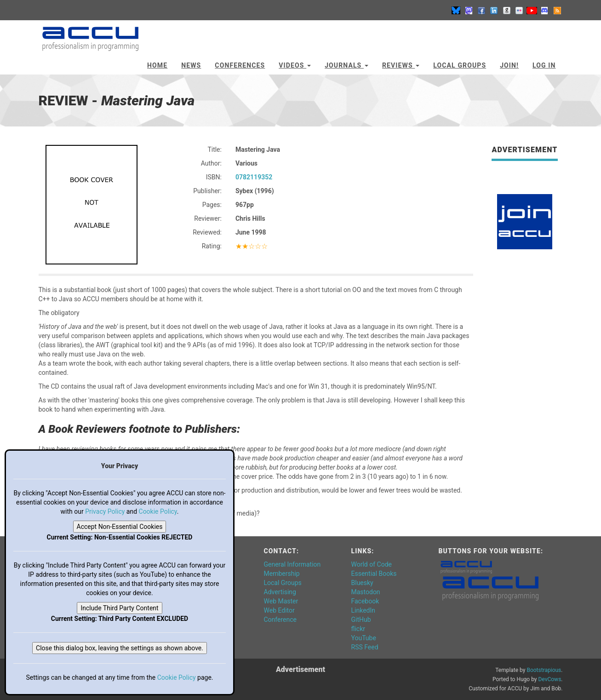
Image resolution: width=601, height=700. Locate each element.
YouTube (364, 638)
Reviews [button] (401, 65)
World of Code (372, 564)
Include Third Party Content (119, 608)
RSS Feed (365, 647)
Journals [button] (346, 65)
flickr (358, 629)
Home (157, 65)
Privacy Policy (105, 511)
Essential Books (374, 574)
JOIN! (509, 65)
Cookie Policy (158, 511)
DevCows (549, 679)
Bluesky (362, 583)
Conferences (240, 65)
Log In (544, 65)
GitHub (361, 620)
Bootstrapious (544, 670)
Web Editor (279, 610)
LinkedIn (363, 610)
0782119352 (254, 177)
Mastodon (366, 592)
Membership (282, 574)
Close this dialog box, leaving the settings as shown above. (120, 648)
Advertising (280, 592)
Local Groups (460, 65)
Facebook (365, 601)
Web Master (281, 601)
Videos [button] (295, 65)
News (191, 65)
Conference (280, 620)
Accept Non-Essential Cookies (120, 527)
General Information (292, 564)
